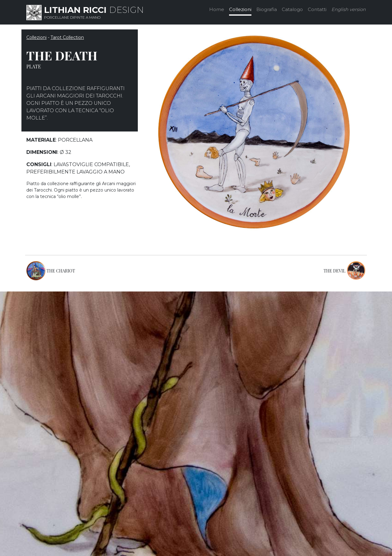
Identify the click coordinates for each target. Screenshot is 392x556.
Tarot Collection (67, 37)
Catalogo (292, 9)
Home (217, 9)
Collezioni (240, 9)
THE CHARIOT (61, 271)
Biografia (267, 9)
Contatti (317, 9)
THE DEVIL (334, 271)
